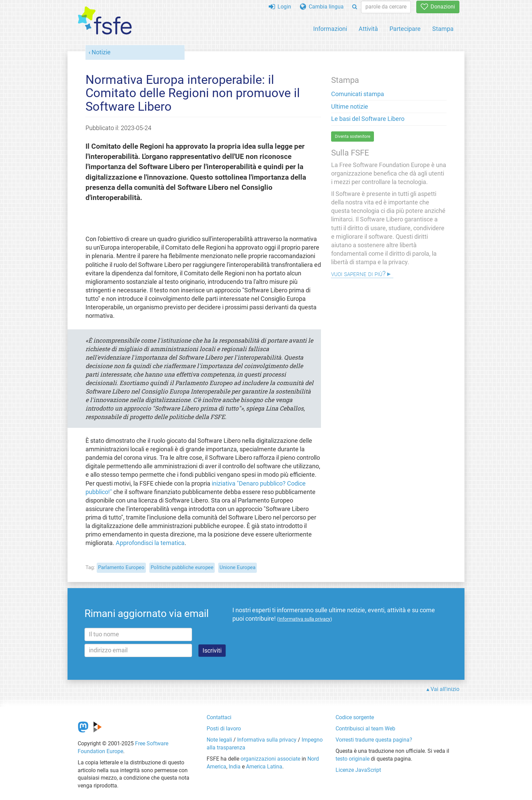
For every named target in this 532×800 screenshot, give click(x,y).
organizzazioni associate (270, 759)
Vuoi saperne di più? (358, 274)
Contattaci (219, 717)
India (235, 767)
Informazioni (330, 29)
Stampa (443, 29)
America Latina (264, 767)
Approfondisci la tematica (150, 543)
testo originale (353, 759)
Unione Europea (237, 567)
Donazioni (438, 7)
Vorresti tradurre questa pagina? (374, 740)
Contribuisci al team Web (365, 729)
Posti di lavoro (224, 729)
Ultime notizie (350, 107)
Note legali (219, 740)
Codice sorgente (355, 717)
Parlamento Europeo (121, 567)
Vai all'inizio (445, 689)
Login (280, 7)
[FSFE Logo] (105, 21)
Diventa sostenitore (353, 137)
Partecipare (405, 29)
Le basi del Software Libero (368, 119)
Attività (368, 29)
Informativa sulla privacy (267, 740)
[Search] (355, 7)
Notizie (101, 52)
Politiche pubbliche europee (182, 567)
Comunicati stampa (358, 94)
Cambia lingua (322, 7)
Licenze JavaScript (358, 770)
